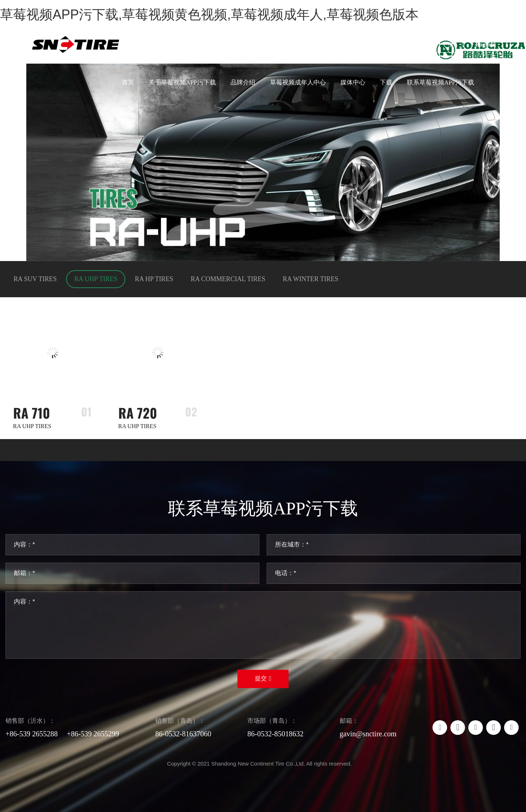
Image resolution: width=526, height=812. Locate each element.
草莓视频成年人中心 (298, 82)
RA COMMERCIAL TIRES (228, 279)
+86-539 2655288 (32, 734)
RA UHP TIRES (96, 279)
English (485, 44)
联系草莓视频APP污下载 (441, 82)
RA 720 (138, 413)
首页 (128, 82)
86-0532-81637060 (183, 734)
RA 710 (32, 413)
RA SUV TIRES (35, 279)
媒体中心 (353, 82)
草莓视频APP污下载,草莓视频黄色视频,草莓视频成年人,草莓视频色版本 (209, 14)
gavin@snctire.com (368, 734)
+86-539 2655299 (93, 734)
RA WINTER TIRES (310, 279)
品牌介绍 (243, 82)
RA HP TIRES (154, 279)
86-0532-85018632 (275, 734)
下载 (386, 82)
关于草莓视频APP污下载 (182, 82)
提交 (261, 678)
